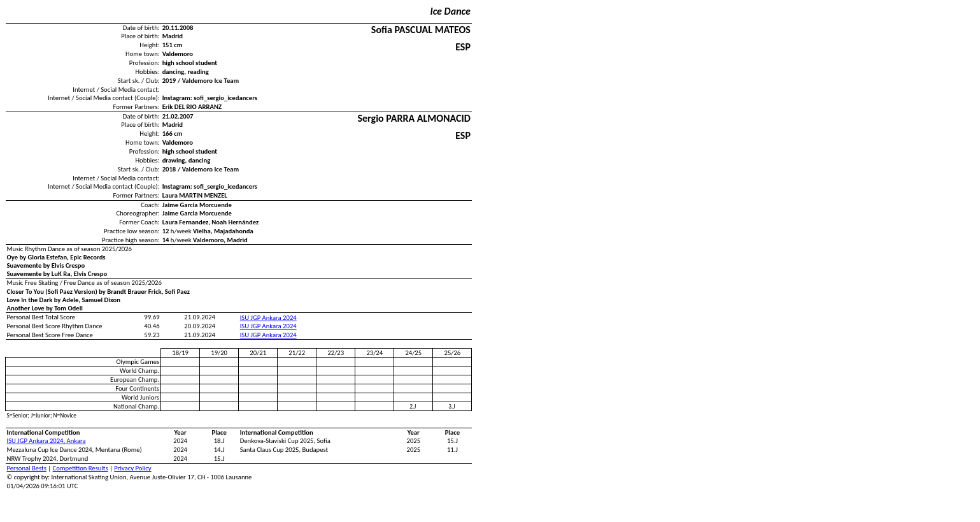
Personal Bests (27, 468)
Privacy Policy (132, 468)
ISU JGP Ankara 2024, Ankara (46, 441)
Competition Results (81, 468)
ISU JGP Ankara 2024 (268, 318)
